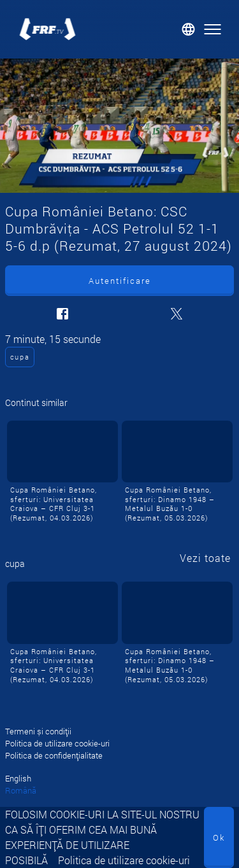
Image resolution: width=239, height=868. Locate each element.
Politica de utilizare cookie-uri (124, 860)
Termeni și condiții (38, 731)
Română (21, 790)
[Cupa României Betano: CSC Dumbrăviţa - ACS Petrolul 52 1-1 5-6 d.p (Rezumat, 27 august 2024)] (119, 126)
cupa (20, 357)
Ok (219, 837)
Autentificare (120, 281)
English (18, 778)
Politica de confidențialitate (54, 755)
